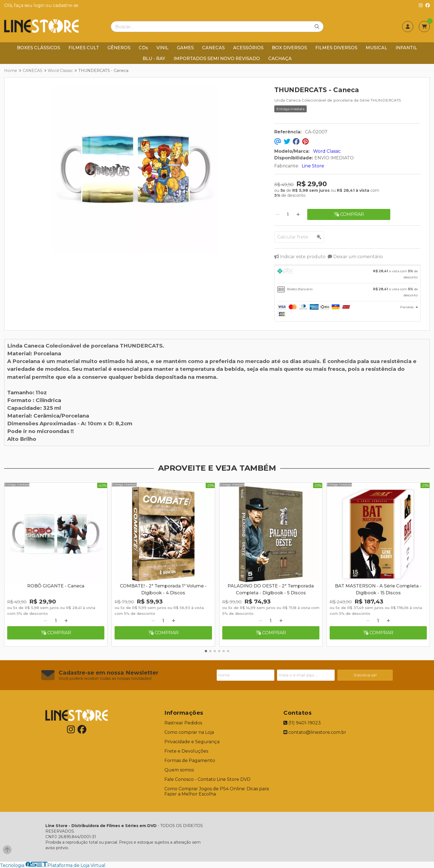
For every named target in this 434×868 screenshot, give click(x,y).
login (40, 5)
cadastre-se (66, 5)
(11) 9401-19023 (302, 723)
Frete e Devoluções (186, 751)
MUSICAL (376, 48)
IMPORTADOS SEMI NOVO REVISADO (217, 59)
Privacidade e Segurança (192, 742)
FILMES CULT (84, 48)
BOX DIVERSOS (289, 48)
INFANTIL (406, 48)
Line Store (313, 166)
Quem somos (179, 770)
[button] (206, 651)
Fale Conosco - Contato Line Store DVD (207, 779)
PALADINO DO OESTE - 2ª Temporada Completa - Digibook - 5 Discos (271, 589)
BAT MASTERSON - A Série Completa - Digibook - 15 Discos (378, 589)
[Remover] (278, 215)
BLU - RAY (154, 59)
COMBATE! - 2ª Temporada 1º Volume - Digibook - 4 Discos (163, 589)
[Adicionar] (298, 215)
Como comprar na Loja (189, 732)
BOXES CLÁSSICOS (38, 48)
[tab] (348, 274)
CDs (143, 48)
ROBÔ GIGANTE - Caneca (56, 586)
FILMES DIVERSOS (336, 48)
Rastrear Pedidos (183, 723)
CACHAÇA (280, 59)
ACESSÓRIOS (248, 48)
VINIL (162, 48)
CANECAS (213, 48)
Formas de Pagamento (190, 761)
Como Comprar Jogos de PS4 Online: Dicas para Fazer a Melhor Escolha (217, 791)
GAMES (185, 48)
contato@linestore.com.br (315, 732)
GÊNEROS (119, 48)
